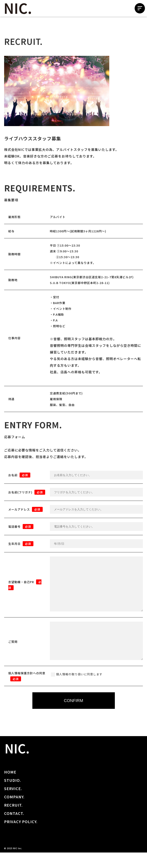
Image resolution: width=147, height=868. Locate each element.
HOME (10, 787)
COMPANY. (14, 812)
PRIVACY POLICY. (21, 837)
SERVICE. (13, 804)
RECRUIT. (13, 820)
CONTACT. (14, 829)
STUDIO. (13, 796)
